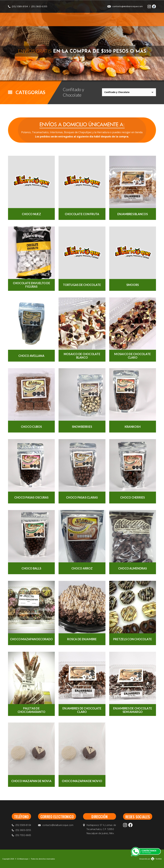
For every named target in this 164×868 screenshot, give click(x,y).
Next (153, 73)
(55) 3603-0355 (39, 6)
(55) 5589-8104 (20, 6)
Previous (144, 73)
